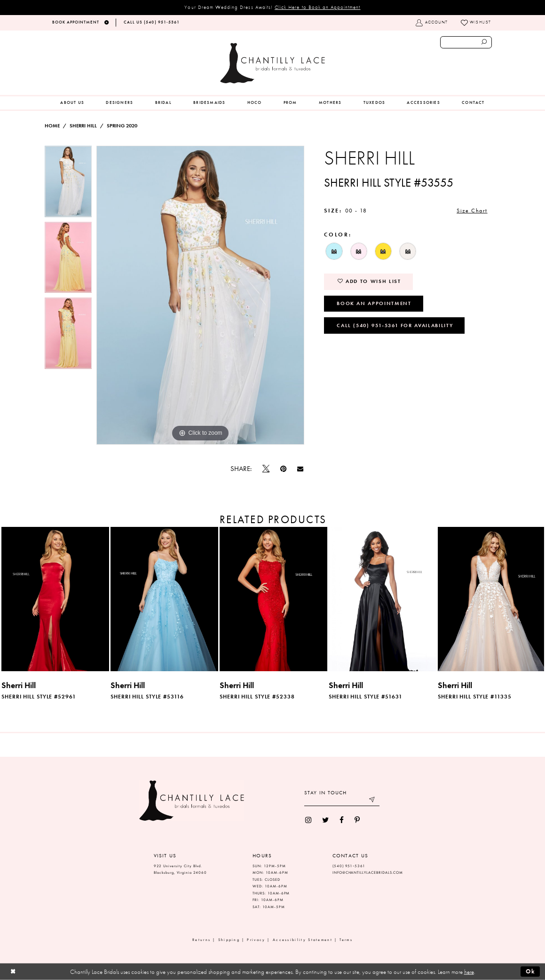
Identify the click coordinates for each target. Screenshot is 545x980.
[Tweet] (266, 469)
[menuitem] (72, 103)
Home (52, 126)
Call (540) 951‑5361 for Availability (395, 325)
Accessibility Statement (303, 940)
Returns (201, 940)
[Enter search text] (466, 42)
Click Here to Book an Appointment (318, 7)
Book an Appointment (374, 303)
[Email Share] (300, 469)
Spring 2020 (122, 126)
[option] (68, 184)
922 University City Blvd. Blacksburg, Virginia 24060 (181, 870)
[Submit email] (372, 801)
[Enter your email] (342, 801)
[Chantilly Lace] (272, 63)
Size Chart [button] (472, 211)
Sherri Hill (83, 126)
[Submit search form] (484, 42)
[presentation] (55, 599)
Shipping (229, 940)
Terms (346, 940)
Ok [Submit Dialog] (531, 971)
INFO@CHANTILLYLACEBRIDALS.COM (368, 873)
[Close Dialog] (13, 972)
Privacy (256, 940)
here (469, 972)
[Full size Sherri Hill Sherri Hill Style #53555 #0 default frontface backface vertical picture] (200, 295)
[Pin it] (283, 469)
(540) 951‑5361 (349, 866)
